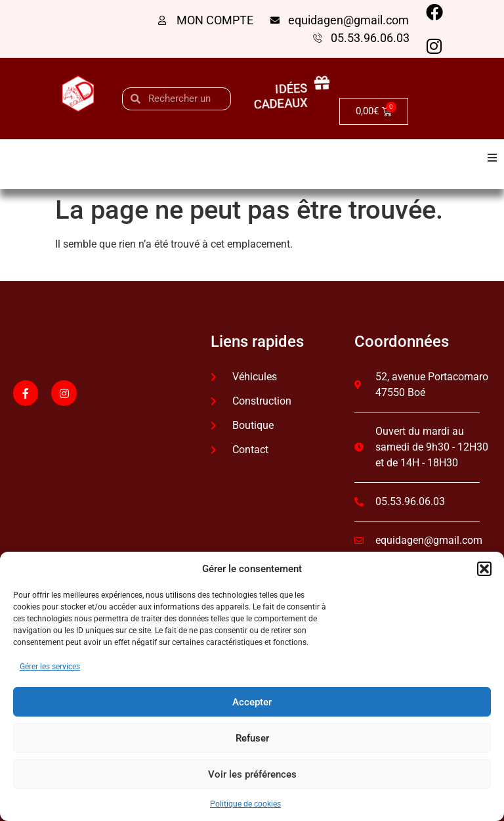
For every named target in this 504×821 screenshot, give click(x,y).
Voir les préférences (252, 774)
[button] (484, 569)
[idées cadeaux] (330, 84)
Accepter (252, 702)
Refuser (252, 738)
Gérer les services (50, 667)
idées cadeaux (280, 96)
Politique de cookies (245, 804)
